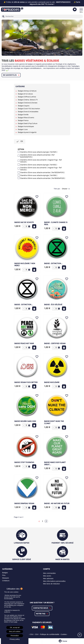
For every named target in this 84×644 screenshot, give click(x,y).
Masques (6, 578)
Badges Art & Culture (25, 94)
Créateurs (6, 581)
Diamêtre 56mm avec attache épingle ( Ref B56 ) (39, 175)
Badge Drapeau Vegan (24, 503)
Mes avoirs (47, 576)
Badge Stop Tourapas (24, 462)
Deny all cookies (15, 631)
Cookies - (64, 634)
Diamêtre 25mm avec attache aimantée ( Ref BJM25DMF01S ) (37, 156)
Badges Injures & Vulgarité (27, 132)
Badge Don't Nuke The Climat (54, 422)
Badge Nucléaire (52, 382)
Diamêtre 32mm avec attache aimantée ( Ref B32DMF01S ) (42, 173)
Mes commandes (49, 573)
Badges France (23, 120)
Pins (4, 575)
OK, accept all (15, 627)
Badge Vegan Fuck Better (26, 382)
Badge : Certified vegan (55, 343)
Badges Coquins (24, 106)
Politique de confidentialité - (50, 634)
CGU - (32, 634)
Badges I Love (23, 129)
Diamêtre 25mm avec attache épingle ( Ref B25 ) (39, 152)
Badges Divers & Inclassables (28, 112)
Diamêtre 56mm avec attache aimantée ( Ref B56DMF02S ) (43, 178)
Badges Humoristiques (26, 126)
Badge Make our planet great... (55, 463)
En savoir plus (10, 75)
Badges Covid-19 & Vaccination (29, 109)
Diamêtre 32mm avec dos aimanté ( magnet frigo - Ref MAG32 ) (41, 169)
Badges (5, 573)
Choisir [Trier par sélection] (65, 189)
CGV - (37, 634)
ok (20, 141)
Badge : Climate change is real (56, 223)
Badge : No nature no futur (57, 503)
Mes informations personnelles (54, 581)
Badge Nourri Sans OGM (25, 421)
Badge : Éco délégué (53, 304)
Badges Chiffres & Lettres (27, 97)
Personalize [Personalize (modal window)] (15, 636)
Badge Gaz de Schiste (24, 222)
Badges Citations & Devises (28, 103)
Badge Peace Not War (24, 343)
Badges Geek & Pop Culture (28, 123)
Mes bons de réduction (51, 584)
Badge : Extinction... (53, 263)
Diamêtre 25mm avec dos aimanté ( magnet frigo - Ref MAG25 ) (41, 161)
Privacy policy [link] (15, 639)
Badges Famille (23, 115)
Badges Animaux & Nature (27, 91)
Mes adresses (48, 578)
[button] (42, 608)
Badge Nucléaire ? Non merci (25, 264)
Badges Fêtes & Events (26, 118)
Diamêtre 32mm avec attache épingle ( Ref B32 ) (39, 165)
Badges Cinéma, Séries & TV (28, 100)
